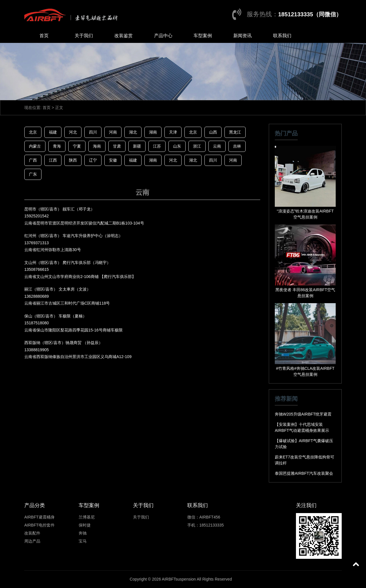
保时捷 (85, 525)
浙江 (197, 146)
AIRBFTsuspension (179, 579)
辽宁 (93, 160)
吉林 (237, 146)
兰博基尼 (87, 517)
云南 (217, 146)
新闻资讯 (242, 36)
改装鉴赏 (124, 36)
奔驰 (83, 533)
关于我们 (84, 36)
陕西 (73, 160)
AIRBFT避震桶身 (39, 517)
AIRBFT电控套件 (39, 525)
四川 (93, 132)
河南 (113, 132)
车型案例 (203, 36)
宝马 (83, 541)
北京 (33, 132)
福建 (53, 132)
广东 (33, 174)
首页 (44, 36)
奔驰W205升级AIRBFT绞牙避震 (303, 414)
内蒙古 (35, 146)
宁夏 (77, 146)
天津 (173, 132)
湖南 (153, 132)
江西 (53, 160)
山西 (213, 132)
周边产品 (32, 541)
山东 (177, 146)
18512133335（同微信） (310, 14)
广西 (33, 160)
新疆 (137, 146)
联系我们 (282, 36)
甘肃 (117, 146)
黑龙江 (235, 132)
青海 (57, 146)
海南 (97, 146)
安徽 (113, 160)
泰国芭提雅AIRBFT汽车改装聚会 (304, 473)
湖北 (133, 132)
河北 (73, 132)
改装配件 (32, 533)
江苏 (157, 146)
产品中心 (163, 36)
